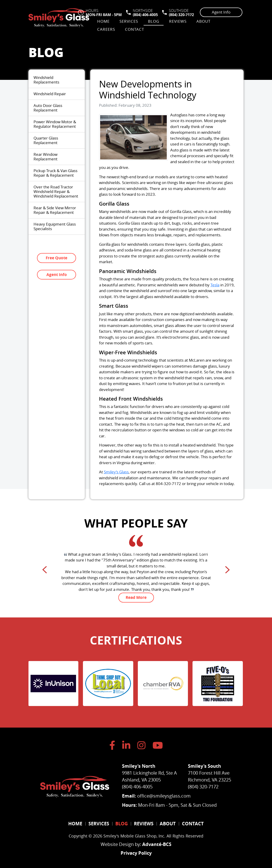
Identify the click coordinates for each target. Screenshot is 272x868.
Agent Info (221, 12)
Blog (154, 21)
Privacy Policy (136, 852)
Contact (135, 29)
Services (129, 21)
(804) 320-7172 (181, 15)
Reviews (178, 21)
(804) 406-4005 (145, 15)
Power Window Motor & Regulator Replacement (55, 124)
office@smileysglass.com (164, 796)
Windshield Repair (50, 94)
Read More (136, 597)
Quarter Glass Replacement (46, 140)
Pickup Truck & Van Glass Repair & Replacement (55, 173)
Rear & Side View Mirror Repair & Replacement (55, 210)
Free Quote (57, 258)
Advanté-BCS (157, 843)
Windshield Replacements (46, 80)
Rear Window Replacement (45, 157)
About (203, 21)
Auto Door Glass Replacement (48, 108)
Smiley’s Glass (116, 472)
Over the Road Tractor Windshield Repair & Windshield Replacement (56, 191)
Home (103, 21)
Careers (106, 29)
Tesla (215, 285)
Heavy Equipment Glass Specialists (55, 226)
